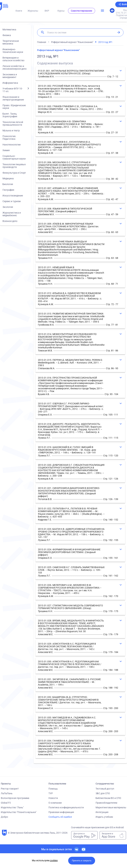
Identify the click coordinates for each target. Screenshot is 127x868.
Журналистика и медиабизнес (12, 214)
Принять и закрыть (82, 861)
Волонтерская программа (15, 798)
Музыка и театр (11, 130)
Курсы (61, 11)
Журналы (33, 11)
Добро (4, 817)
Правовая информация (61, 812)
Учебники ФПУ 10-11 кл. (13, 90)
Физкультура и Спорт (14, 173)
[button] (80, 74)
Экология (8, 207)
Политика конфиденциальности (66, 807)
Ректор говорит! (10, 789)
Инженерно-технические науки (13, 51)
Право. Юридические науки (14, 107)
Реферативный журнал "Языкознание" (58, 50)
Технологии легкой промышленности (13, 123)
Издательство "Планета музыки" (19, 812)
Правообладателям (106, 803)
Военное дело (10, 221)
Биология (8, 184)
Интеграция (102, 812)
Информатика (10, 83)
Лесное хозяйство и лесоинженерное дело (15, 67)
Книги (19, 11)
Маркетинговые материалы (111, 807)
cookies (54, 860)
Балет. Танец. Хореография (10, 115)
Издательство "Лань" (12, 807)
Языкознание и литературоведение (13, 98)
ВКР (47, 11)
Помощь (53, 789)
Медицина (8, 178)
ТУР (51, 793)
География (8, 190)
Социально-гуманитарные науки (14, 157)
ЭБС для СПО (103, 793)
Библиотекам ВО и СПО (108, 798)
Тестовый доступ (105, 789)
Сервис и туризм (12, 201)
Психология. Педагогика (9, 138)
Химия (6, 150)
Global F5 (6, 803)
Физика (7, 35)
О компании (55, 803)
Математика (9, 30)
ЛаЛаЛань (7, 793)
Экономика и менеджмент (10, 76)
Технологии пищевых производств (14, 166)
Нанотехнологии (12, 145)
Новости (53, 798)
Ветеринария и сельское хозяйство (13, 59)
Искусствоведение (13, 196)
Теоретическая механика (11, 42)
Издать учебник (104, 817)
